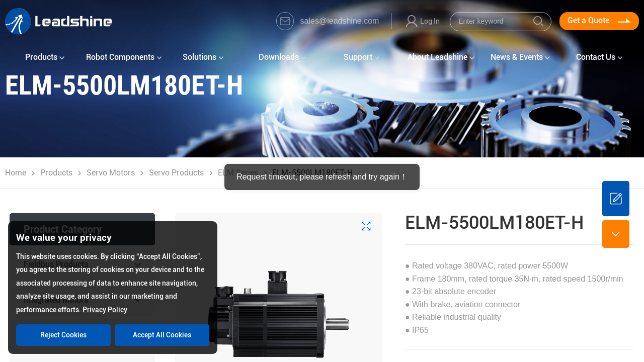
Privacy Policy (105, 310)
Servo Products (176, 173)
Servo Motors (111, 173)
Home (16, 173)
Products (56, 173)
